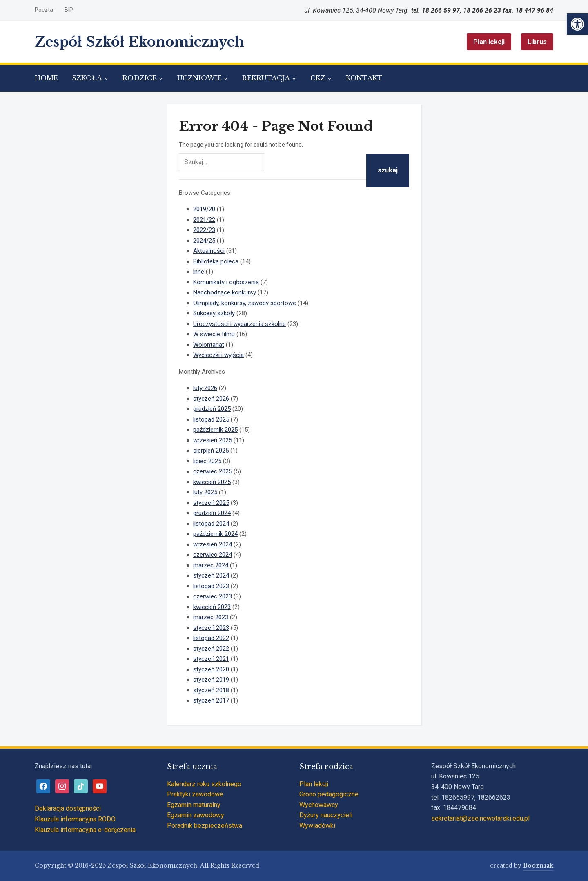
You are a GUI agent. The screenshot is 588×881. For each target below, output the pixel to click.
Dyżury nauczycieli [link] (326, 815)
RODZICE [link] (140, 78)
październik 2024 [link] (215, 534)
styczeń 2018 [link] (211, 690)
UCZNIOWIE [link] (199, 78)
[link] (577, 24)
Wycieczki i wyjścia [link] (218, 355)
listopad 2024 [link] (211, 524)
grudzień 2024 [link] (212, 513)
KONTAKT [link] (364, 78)
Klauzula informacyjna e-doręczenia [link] (85, 830)
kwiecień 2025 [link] (212, 482)
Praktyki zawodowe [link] (195, 794)
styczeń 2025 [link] (211, 503)
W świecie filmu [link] (214, 334)
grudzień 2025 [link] (212, 409)
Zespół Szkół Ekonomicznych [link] (139, 42)
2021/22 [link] (204, 220)
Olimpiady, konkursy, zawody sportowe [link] (245, 303)
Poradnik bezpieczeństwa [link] (205, 826)
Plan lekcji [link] (489, 42)
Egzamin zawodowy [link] (196, 815)
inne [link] (199, 272)
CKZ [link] (318, 78)
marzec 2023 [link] (211, 617)
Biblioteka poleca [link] (216, 261)
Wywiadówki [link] (317, 826)
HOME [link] (46, 78)
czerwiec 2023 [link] (213, 596)
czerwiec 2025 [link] (213, 471)
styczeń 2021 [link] (211, 659)
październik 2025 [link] (215, 430)
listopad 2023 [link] (211, 586)
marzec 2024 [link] (211, 565)
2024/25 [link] (204, 241)
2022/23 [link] (204, 230)
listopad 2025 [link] (211, 419)
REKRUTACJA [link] (266, 78)
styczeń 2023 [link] (211, 628)
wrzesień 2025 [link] (213, 440)
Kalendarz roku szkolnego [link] (204, 784)
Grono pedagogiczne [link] (329, 794)
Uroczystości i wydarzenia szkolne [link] (239, 324)
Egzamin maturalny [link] (194, 805)
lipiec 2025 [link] (207, 461)
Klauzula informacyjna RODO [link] (75, 819)
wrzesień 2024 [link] (213, 544)
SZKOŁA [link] (87, 78)
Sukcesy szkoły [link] (214, 313)
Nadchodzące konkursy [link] (225, 292)
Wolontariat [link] (209, 345)
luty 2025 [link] (205, 492)
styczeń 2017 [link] (211, 700)
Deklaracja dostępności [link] (68, 809)
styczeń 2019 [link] (211, 680)
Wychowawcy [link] (319, 805)
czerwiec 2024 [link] (213, 555)
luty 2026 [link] (205, 388)
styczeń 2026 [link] (211, 399)
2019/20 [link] (204, 209)
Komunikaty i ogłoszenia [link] (226, 282)
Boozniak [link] (538, 865)
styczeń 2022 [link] (211, 649)
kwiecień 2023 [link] (212, 607)
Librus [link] (537, 42)
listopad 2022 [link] (211, 638)
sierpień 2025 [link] (211, 451)
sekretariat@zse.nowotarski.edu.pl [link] (480, 818)
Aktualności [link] (209, 251)
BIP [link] (69, 10)
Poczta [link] (44, 10)
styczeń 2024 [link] (211, 575)
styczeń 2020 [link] (211, 669)
